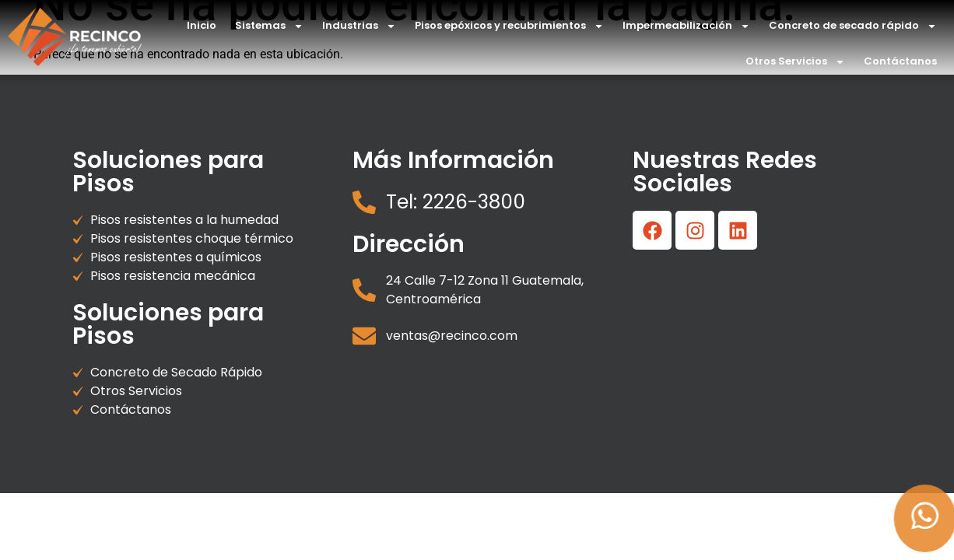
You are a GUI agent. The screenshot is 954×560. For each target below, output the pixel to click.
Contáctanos (900, 61)
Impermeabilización (686, 26)
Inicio (202, 25)
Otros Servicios (795, 62)
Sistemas (269, 26)
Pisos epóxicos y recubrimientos (509, 26)
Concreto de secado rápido (853, 26)
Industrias (359, 26)
